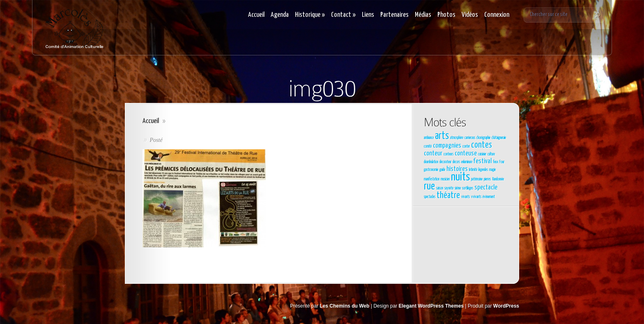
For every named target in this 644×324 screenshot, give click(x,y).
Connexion (497, 15)
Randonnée (498, 179)
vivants (466, 197)
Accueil (256, 15)
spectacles (430, 197)
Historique (310, 15)
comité (428, 146)
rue (429, 187)
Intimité (473, 170)
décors (456, 162)
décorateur (445, 162)
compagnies (447, 146)
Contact (343, 15)
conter (466, 146)
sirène (458, 188)
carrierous (470, 138)
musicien (445, 179)
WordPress (506, 306)
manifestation (432, 179)
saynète (449, 188)
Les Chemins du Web (344, 306)
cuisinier (482, 154)
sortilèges (468, 188)
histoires (457, 169)
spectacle (486, 188)
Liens (368, 15)
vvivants (476, 197)
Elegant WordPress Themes (431, 306)
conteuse (466, 154)
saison (440, 188)
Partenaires (394, 15)
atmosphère (457, 138)
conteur (433, 154)
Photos (446, 15)
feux (496, 162)
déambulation (431, 162)
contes (482, 145)
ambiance (429, 138)
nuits (460, 177)
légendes (483, 170)
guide (442, 170)
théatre (448, 196)
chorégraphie (483, 138)
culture (491, 154)
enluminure (467, 162)
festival (483, 161)
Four (502, 162)
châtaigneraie (499, 138)
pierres (487, 179)
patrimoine (477, 179)
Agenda (280, 15)
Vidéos (470, 15)
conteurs (448, 154)
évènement (489, 197)
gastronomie (431, 170)
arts (442, 136)
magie (492, 170)
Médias (423, 15)
